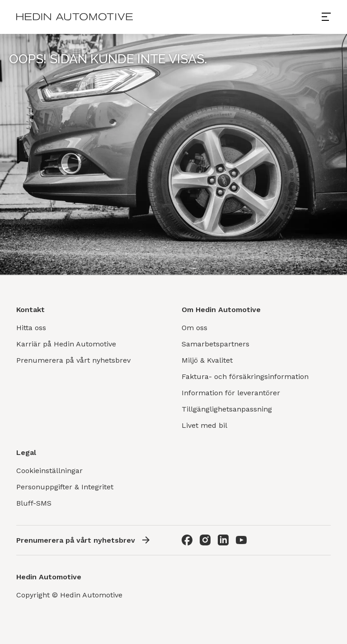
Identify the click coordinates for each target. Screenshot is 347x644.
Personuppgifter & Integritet (65, 487)
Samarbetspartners (216, 344)
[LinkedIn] (223, 540)
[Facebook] (187, 540)
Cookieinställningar (49, 471)
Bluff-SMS (34, 503)
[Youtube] (241, 540)
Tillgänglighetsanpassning (227, 409)
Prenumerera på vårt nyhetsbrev (73, 360)
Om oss (195, 328)
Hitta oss (31, 328)
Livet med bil (204, 425)
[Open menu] (330, 17)
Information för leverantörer (231, 393)
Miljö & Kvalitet (207, 360)
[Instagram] (205, 540)
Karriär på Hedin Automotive (66, 344)
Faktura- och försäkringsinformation (245, 376)
